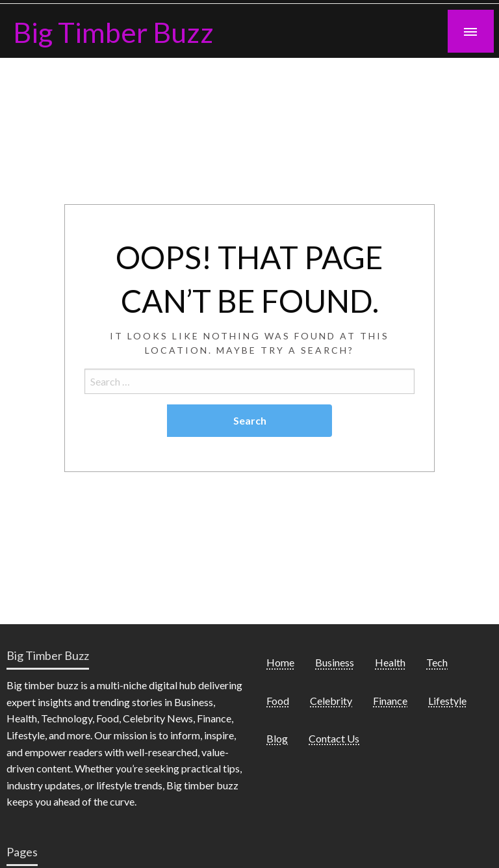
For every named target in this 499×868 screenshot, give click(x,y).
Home (280, 662)
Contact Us (334, 738)
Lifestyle (447, 701)
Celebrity (331, 701)
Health (390, 662)
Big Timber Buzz (113, 32)
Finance (390, 701)
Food (278, 701)
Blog (277, 738)
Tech (437, 662)
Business (335, 662)
